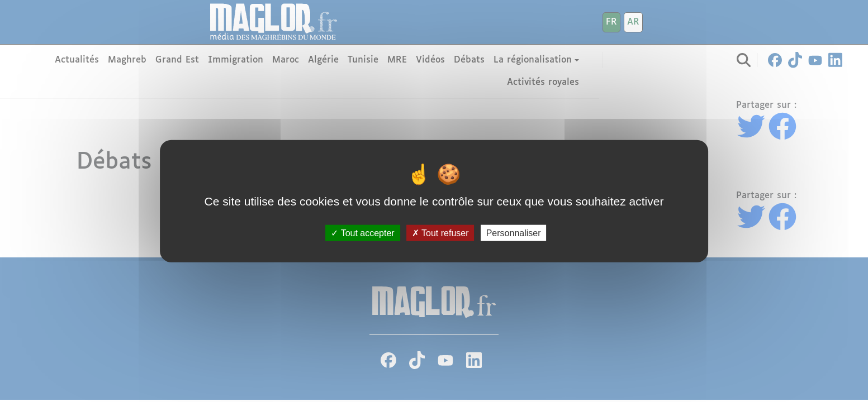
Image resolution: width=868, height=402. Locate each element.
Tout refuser (440, 233)
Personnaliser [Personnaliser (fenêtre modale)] (514, 233)
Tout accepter (362, 233)
